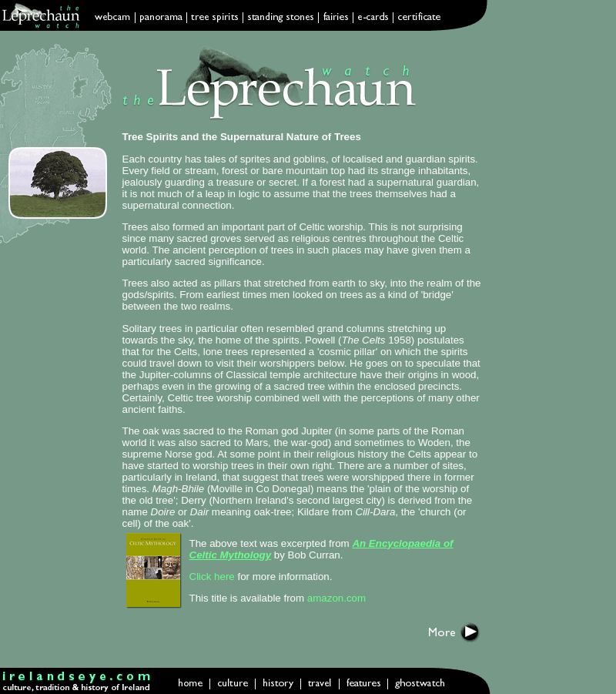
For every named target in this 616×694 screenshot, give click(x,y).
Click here (212, 577)
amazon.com (336, 598)
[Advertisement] (567, 300)
